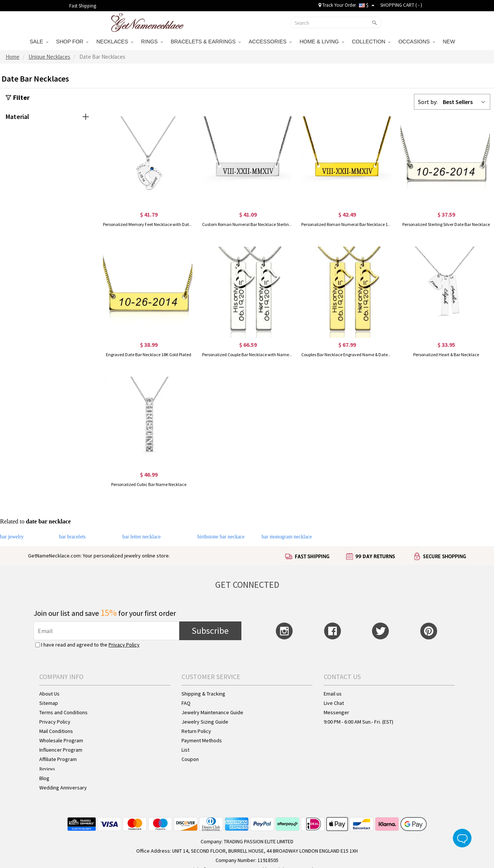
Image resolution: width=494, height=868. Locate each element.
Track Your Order (337, 5)
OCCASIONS (417, 42)
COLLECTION (371, 42)
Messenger (336, 712)
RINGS (152, 42)
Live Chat (334, 703)
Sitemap (49, 703)
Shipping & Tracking (203, 694)
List (185, 750)
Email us (333, 694)
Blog (44, 778)
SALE (39, 42)
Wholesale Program (61, 740)
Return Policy (196, 731)
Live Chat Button (462, 838)
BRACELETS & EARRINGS (206, 42)
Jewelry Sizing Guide (205, 722)
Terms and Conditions (63, 712)
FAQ (186, 703)
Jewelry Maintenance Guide (212, 712)
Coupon (190, 759)
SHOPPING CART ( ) (401, 5)
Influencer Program (61, 750)
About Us (49, 694)
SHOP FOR (72, 42)
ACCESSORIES (270, 42)
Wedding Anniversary (63, 788)
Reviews (47, 769)
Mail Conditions (56, 731)
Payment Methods (202, 740)
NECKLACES (115, 42)
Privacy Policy (124, 645)
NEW (450, 42)
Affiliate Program (58, 759)
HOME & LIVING (322, 42)
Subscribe (210, 631)
